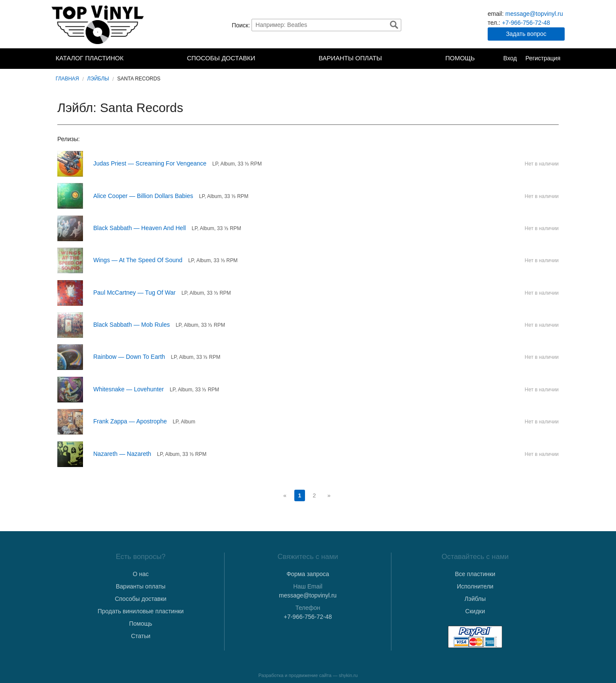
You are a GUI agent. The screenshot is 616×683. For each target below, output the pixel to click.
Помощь (460, 58)
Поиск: (241, 25)
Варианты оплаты (350, 58)
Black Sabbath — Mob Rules (132, 325)
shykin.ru (348, 675)
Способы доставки (221, 58)
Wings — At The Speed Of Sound (138, 260)
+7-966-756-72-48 (526, 23)
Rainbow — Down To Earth (129, 357)
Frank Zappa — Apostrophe (130, 421)
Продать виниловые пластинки (141, 611)
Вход (510, 58)
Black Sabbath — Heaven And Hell (139, 228)
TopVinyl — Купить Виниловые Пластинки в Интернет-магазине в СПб (98, 25)
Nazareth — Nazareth (122, 454)
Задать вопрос (526, 34)
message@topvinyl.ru (534, 14)
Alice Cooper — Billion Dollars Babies (143, 196)
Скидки (475, 611)
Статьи (141, 636)
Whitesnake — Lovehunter (129, 389)
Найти (394, 25)
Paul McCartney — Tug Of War (134, 293)
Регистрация (543, 58)
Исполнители (475, 586)
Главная (67, 79)
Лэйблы (98, 79)
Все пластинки (475, 574)
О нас (141, 574)
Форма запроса (308, 574)
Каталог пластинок (90, 58)
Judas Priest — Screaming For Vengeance (150, 163)
